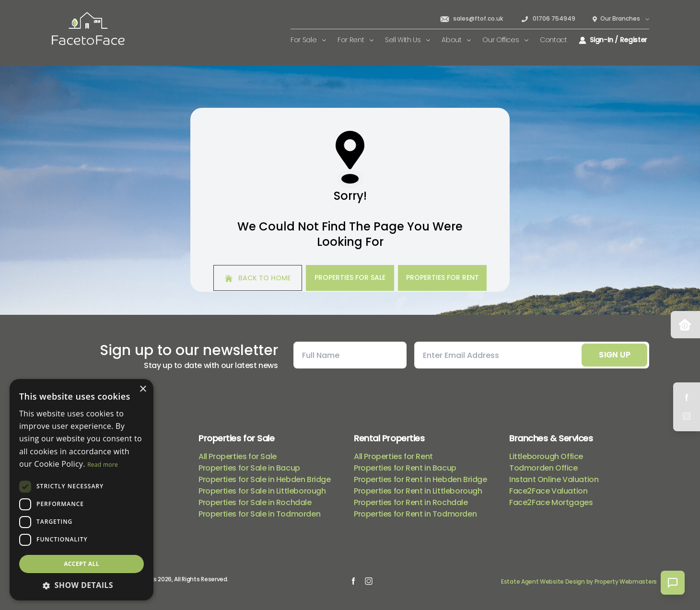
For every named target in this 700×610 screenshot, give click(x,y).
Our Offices (505, 40)
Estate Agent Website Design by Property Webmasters (579, 581)
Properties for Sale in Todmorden (259, 514)
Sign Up (614, 355)
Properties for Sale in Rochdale (255, 502)
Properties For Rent (443, 277)
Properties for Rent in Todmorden (415, 514)
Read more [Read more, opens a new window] (103, 465)
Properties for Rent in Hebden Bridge (420, 479)
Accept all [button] (82, 564)
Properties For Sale (350, 277)
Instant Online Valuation (554, 479)
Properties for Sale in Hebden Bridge (265, 479)
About (456, 40)
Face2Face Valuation (548, 491)
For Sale (308, 40)
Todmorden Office (543, 468)
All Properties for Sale (238, 456)
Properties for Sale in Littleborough (262, 491)
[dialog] (82, 490)
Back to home (258, 278)
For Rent (356, 40)
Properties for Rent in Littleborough (418, 491)
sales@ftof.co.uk (471, 19)
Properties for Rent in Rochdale (411, 502)
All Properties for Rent (393, 456)
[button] (82, 585)
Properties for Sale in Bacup (249, 468)
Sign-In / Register (613, 40)
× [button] (143, 389)
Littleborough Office (546, 456)
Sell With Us (408, 40)
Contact (554, 40)
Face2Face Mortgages (551, 502)
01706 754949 (548, 19)
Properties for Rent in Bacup (405, 468)
